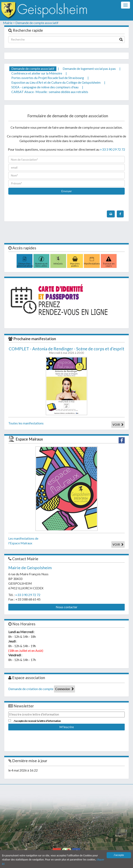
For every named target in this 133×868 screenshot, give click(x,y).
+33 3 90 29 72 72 (113, 149)
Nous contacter (67, 607)
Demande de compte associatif (37, 23)
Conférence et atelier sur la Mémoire (37, 73)
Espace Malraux (29, 439)
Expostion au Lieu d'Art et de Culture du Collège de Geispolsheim (56, 82)
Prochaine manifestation (35, 339)
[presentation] (39, 218)
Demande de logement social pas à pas (89, 68)
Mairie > (9, 23)
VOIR (118, 425)
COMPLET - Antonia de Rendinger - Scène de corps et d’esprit (66, 349)
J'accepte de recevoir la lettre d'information (37, 721)
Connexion (64, 689)
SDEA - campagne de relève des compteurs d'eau (45, 87)
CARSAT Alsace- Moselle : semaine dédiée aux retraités (50, 92)
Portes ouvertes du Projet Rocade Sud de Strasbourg (48, 78)
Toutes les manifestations (26, 423)
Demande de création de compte (31, 689)
